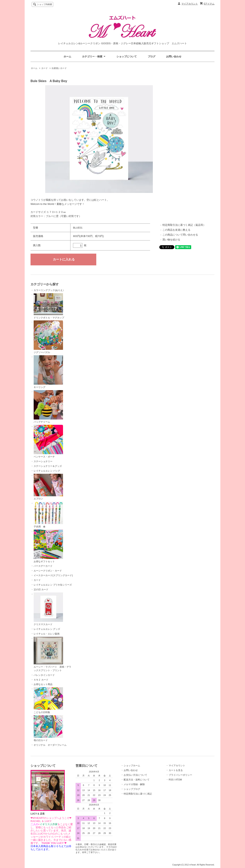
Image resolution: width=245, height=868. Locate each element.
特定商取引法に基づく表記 (138, 794)
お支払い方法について (135, 775)
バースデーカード (43, 566)
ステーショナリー (43, 461)
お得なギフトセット (48, 546)
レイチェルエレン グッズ (47, 629)
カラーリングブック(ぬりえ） (49, 290)
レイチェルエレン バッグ (47, 471)
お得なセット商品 (43, 684)
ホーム (67, 57)
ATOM (179, 780)
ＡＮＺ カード (41, 680)
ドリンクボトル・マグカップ (49, 306)
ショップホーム (132, 766)
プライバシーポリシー (180, 775)
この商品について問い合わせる (180, 235)
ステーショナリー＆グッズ (48, 466)
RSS (171, 780)
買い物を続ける (171, 240)
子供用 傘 (48, 515)
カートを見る (176, 770)
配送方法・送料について (137, 780)
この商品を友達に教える (176, 230)
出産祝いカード (59, 68)
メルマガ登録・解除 (134, 784)
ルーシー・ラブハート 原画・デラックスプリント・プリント (52, 654)
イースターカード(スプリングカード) (53, 575)
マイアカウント (190, 4)
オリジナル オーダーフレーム (50, 745)
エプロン (48, 487)
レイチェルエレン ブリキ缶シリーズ (53, 585)
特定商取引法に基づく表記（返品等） (184, 225)
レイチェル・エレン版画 (47, 634)
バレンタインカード (44, 675)
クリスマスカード (48, 609)
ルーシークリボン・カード (48, 571)
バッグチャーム (48, 407)
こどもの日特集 (48, 700)
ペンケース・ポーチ (48, 441)
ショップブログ (132, 789)
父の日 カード (41, 590)
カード (45, 68)
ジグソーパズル (48, 337)
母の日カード (48, 728)
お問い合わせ (174, 57)
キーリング (48, 372)
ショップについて (127, 57)
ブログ (152, 57)
